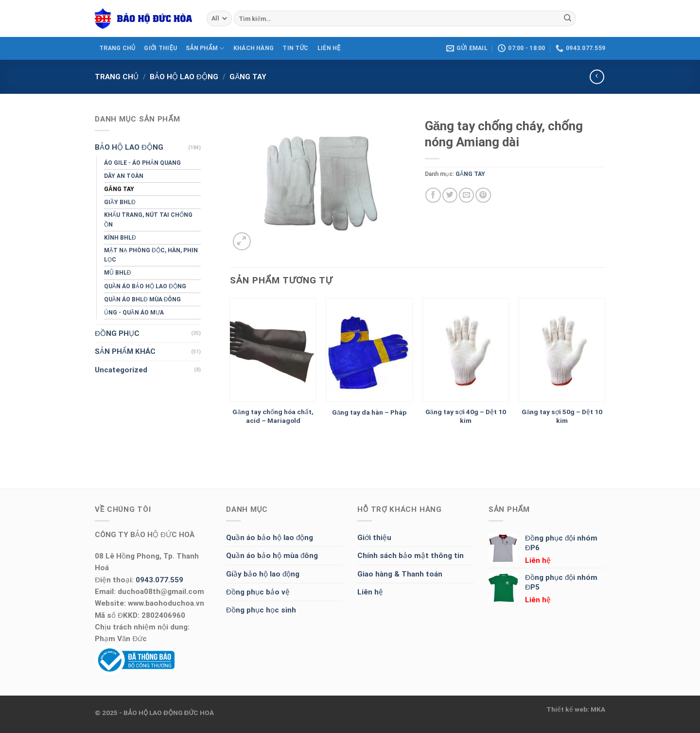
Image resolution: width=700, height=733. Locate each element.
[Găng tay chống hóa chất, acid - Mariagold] (273, 350)
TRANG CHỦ (117, 48)
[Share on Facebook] (433, 195)
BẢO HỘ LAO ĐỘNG (184, 77)
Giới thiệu (374, 538)
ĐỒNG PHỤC (117, 333)
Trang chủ (117, 77)
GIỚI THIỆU (160, 48)
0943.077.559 (159, 580)
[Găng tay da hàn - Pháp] (369, 350)
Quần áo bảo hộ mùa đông (272, 556)
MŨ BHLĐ (117, 273)
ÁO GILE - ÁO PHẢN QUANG (142, 163)
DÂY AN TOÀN (124, 176)
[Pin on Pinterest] (483, 195)
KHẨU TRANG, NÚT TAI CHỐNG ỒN (148, 219)
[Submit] (567, 18)
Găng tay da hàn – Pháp (369, 412)
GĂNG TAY (248, 77)
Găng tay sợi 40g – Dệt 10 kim (466, 416)
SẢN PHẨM (205, 48)
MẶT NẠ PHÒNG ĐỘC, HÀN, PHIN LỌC (151, 255)
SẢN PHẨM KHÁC (125, 351)
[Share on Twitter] (450, 195)
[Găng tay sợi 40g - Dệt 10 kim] (466, 350)
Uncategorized (121, 370)
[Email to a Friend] (466, 195)
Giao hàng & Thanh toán (400, 574)
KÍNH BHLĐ (120, 238)
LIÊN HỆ (329, 48)
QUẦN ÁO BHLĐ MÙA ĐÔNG (142, 299)
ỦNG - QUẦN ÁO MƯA (134, 313)
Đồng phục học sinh (261, 610)
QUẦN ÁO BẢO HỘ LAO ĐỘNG (145, 286)
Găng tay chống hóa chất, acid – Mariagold (273, 416)
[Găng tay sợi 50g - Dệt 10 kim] (562, 350)
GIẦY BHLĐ (120, 202)
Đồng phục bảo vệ (258, 592)
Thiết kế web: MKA (576, 709)
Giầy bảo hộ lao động (263, 574)
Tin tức (295, 48)
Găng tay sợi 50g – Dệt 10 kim (562, 416)
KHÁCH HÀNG (254, 48)
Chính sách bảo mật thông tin (411, 556)
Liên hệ (370, 592)
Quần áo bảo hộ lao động (270, 538)
